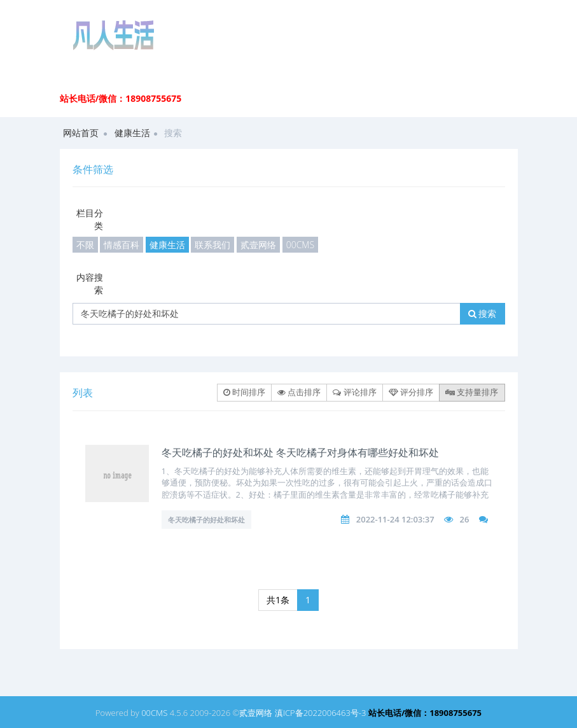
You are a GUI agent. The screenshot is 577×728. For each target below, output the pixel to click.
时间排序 (244, 392)
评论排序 (354, 392)
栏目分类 (90, 219)
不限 (85, 245)
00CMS (300, 245)
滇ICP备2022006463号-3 (321, 713)
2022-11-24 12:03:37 (395, 519)
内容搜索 (90, 283)
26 (464, 519)
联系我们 (212, 245)
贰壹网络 (258, 245)
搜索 (483, 313)
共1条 (278, 600)
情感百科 (122, 245)
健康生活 (132, 133)
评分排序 (411, 392)
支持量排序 (472, 392)
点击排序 (299, 392)
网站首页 (81, 133)
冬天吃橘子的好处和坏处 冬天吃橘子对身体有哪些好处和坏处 (300, 452)
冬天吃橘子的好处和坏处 (206, 520)
